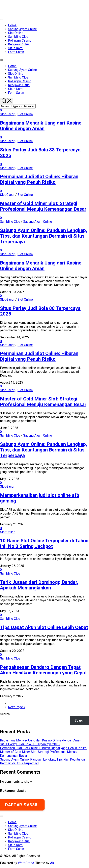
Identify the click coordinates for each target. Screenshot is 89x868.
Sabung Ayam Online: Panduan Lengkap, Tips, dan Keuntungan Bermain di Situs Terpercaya (44, 236)
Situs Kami (16, 48)
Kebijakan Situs (19, 44)
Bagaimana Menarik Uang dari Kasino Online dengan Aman (41, 126)
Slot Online (16, 33)
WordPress (26, 863)
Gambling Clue (18, 37)
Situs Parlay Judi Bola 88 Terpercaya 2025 (30, 744)
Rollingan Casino (20, 40)
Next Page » (17, 707)
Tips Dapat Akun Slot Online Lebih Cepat (44, 627)
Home (12, 25)
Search (5, 714)
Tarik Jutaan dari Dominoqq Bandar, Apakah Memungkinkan (39, 585)
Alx (52, 863)
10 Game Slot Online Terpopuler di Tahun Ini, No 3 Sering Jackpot (44, 543)
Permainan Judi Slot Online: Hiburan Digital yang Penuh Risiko (39, 179)
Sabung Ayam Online (22, 29)
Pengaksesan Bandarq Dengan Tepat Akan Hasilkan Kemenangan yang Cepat (43, 670)
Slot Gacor (7, 114)
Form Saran (16, 52)
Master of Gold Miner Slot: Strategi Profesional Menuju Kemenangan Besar (43, 206)
